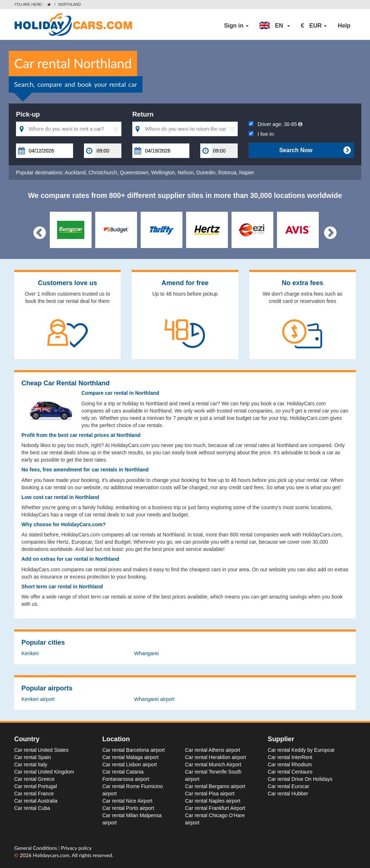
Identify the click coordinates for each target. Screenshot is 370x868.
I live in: (262, 134)
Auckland (75, 173)
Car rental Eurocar (289, 786)
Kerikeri (30, 653)
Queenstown (134, 173)
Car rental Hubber (288, 794)
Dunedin (206, 173)
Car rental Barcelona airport (134, 750)
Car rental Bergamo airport (215, 786)
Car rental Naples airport (213, 801)
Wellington (163, 173)
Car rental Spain (33, 757)
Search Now (315, 150)
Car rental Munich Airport (213, 764)
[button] (275, 26)
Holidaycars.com (51, 855)
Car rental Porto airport (128, 808)
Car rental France (34, 794)
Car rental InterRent (290, 757)
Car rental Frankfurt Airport (215, 808)
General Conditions (36, 848)
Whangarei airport (154, 699)
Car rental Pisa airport (210, 794)
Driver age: (276, 124)
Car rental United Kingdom (44, 772)
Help (344, 26)
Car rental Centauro (290, 772)
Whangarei (146, 653)
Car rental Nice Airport (128, 801)
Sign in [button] (236, 26)
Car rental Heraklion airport (216, 757)
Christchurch (103, 173)
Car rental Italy (31, 764)
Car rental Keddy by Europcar (301, 750)
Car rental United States (41, 750)
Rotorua (227, 173)
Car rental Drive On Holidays (300, 779)
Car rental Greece (34, 779)
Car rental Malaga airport (131, 757)
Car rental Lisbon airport (130, 764)
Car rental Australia (36, 801)
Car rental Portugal (36, 786)
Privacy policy (76, 848)
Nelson (186, 173)
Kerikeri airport (38, 699)
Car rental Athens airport (213, 750)
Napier (247, 173)
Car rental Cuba (32, 808)
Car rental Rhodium (290, 764)
